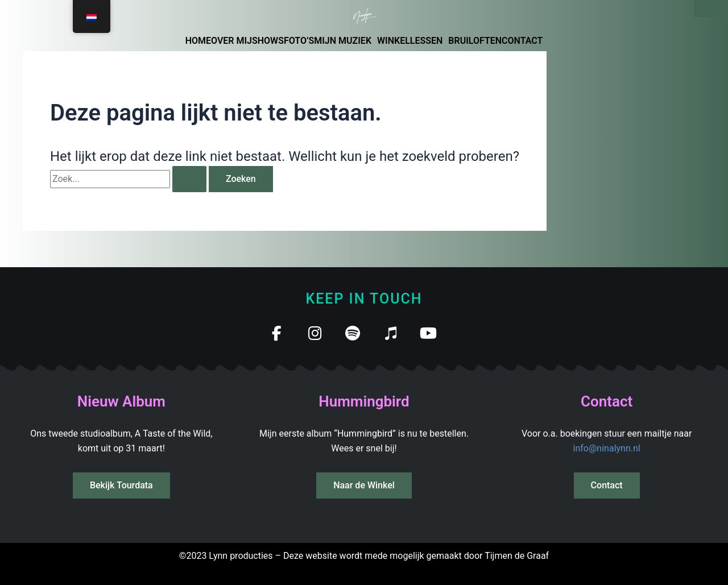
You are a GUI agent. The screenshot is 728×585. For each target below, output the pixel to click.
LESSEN (427, 41)
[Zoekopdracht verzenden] (189, 179)
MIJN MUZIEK (343, 41)
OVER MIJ (231, 41)
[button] (346, 41)
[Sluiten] (711, 9)
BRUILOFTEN (475, 41)
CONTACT (522, 41)
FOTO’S (299, 41)
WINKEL (394, 41)
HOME (198, 41)
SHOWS (268, 41)
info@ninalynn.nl (607, 448)
